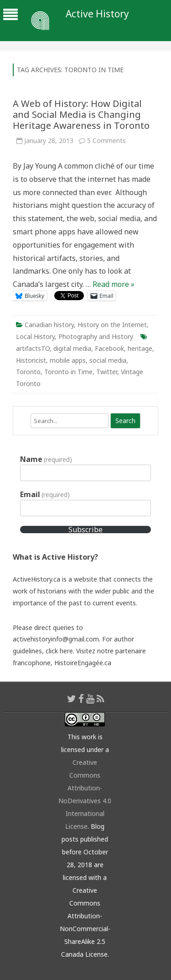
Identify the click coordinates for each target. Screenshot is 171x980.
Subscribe (85, 530)
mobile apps (68, 360)
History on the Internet (112, 325)
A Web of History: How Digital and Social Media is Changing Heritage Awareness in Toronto (81, 114)
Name (46, 459)
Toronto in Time (68, 372)
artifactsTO (33, 348)
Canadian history (49, 325)
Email (45, 494)
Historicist (31, 360)
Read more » (114, 284)
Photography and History (96, 336)
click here (59, 651)
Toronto (28, 372)
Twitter (107, 372)
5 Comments (106, 140)
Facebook (109, 348)
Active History (97, 14)
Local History (35, 336)
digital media (72, 348)
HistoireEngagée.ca (83, 663)
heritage (140, 348)
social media (108, 360)
